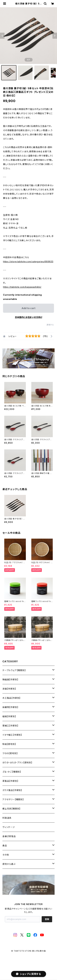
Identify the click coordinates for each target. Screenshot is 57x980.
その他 (6, 855)
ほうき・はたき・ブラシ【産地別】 (17, 762)
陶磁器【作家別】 (10, 679)
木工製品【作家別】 (11, 698)
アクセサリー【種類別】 (13, 799)
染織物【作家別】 (10, 707)
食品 (5, 845)
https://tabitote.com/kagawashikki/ (22, 287)
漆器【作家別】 (9, 689)
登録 (47, 919)
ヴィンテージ (9, 827)
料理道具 (7, 818)
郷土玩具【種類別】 (11, 809)
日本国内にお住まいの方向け (29, 317)
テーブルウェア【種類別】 (14, 670)
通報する (50, 325)
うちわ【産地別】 (10, 753)
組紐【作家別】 (9, 716)
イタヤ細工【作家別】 (12, 735)
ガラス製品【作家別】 (12, 790)
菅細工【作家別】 (10, 726)
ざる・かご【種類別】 (12, 772)
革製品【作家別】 (10, 781)
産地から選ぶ (9, 864)
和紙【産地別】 (9, 744)
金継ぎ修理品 (9, 836)
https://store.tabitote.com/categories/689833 (28, 262)
